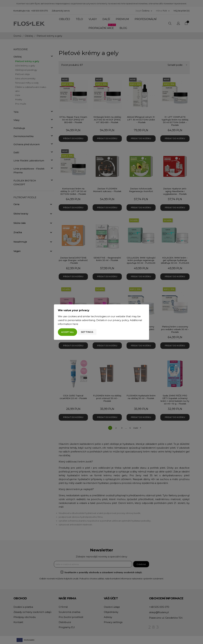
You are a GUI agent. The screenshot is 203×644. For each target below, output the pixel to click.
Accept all (67, 332)
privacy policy (121, 320)
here (75, 324)
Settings (87, 332)
